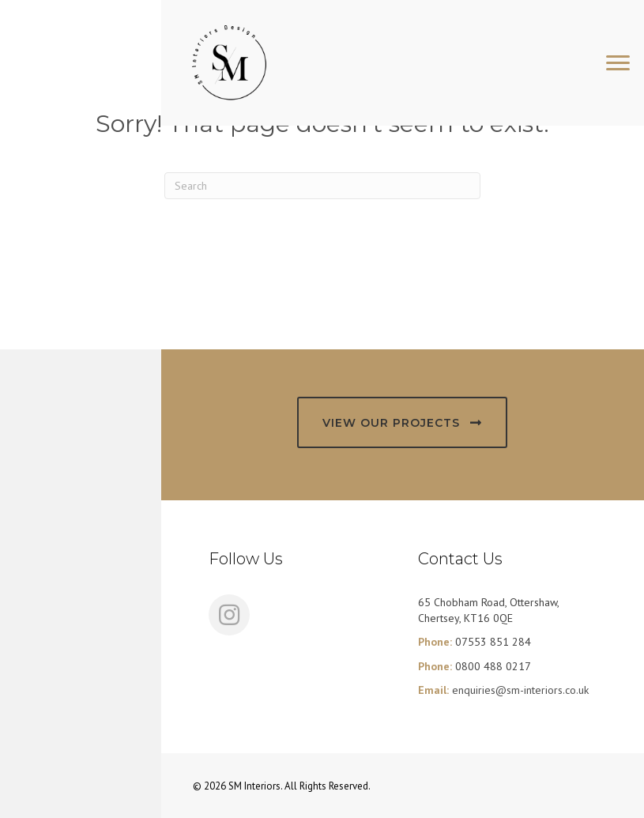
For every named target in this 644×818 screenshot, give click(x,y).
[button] (402, 422)
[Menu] (618, 63)
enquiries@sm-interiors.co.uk (520, 690)
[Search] (322, 186)
